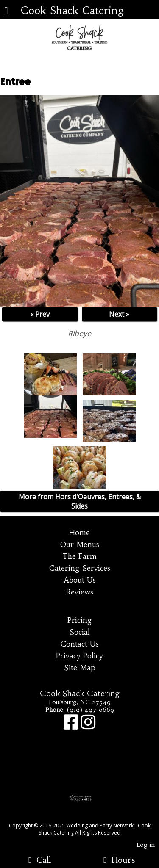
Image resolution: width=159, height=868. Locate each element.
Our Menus (80, 545)
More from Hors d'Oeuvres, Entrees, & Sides (80, 501)
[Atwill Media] (87, 816)
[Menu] (6, 11)
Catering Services (80, 568)
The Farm (79, 556)
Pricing (80, 620)
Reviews (80, 592)
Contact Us (80, 644)
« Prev (40, 314)
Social (80, 632)
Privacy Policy (79, 656)
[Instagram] (88, 726)
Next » (119, 314)
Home (79, 533)
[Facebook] (72, 726)
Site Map (80, 668)
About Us (80, 580)
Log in (146, 845)
